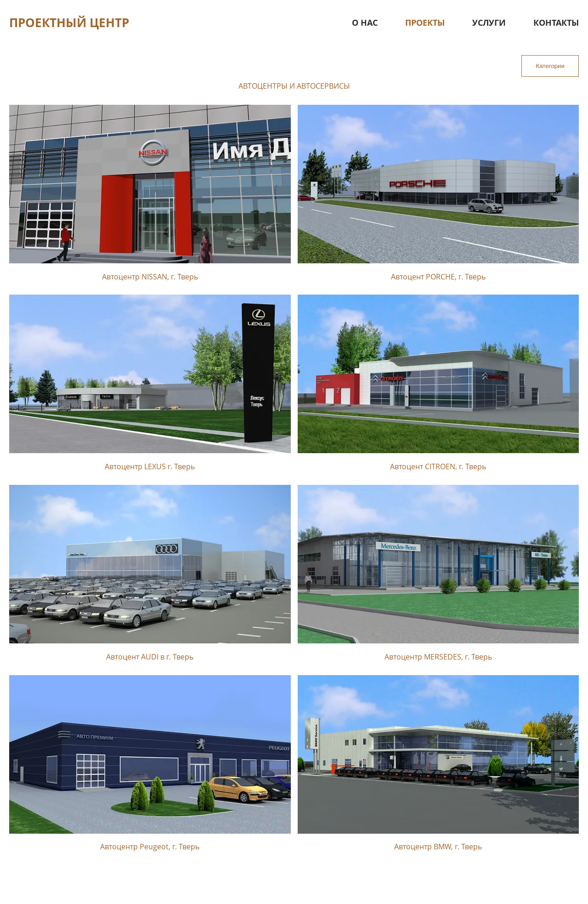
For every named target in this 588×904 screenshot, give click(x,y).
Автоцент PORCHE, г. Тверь (438, 277)
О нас (365, 23)
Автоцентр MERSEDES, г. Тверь (438, 657)
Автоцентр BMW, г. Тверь (438, 847)
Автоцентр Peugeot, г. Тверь (150, 847)
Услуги (489, 23)
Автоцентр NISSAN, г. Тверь (150, 277)
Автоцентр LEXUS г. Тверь (150, 466)
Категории (550, 66)
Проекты (425, 23)
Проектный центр (69, 23)
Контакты (556, 23)
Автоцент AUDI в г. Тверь (150, 657)
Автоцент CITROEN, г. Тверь (438, 466)
